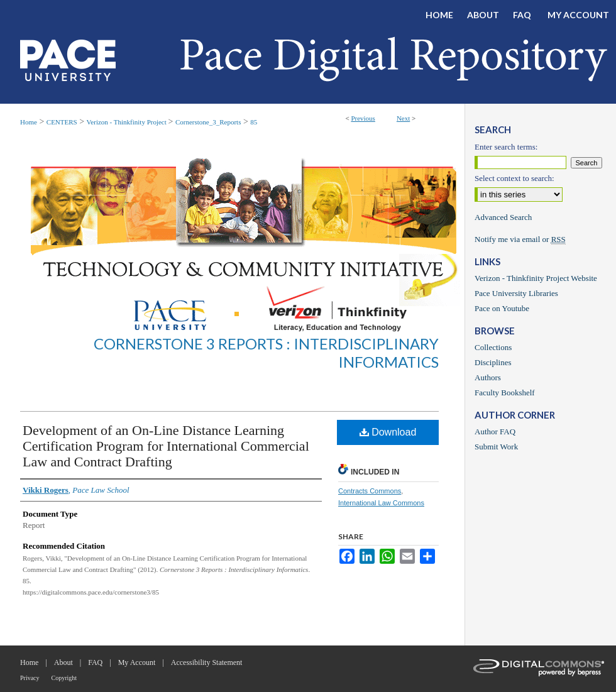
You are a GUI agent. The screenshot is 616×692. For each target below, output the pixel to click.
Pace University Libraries (516, 293)
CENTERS (62, 122)
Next (403, 118)
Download (388, 432)
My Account (137, 662)
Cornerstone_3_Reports (208, 122)
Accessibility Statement (207, 662)
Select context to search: (514, 178)
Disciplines (493, 362)
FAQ (95, 662)
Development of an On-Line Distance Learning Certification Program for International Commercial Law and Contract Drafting (166, 446)
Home (29, 122)
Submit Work (496, 447)
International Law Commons (381, 503)
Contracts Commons (370, 491)
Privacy (30, 678)
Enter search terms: (506, 147)
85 (254, 122)
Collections (493, 347)
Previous (363, 118)
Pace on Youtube (502, 308)
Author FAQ (495, 431)
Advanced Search (503, 217)
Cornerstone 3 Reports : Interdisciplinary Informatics (266, 353)
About (63, 662)
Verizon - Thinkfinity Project (128, 122)
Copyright (64, 678)
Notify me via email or (520, 239)
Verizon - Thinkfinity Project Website (536, 278)
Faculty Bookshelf (505, 393)
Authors (488, 377)
